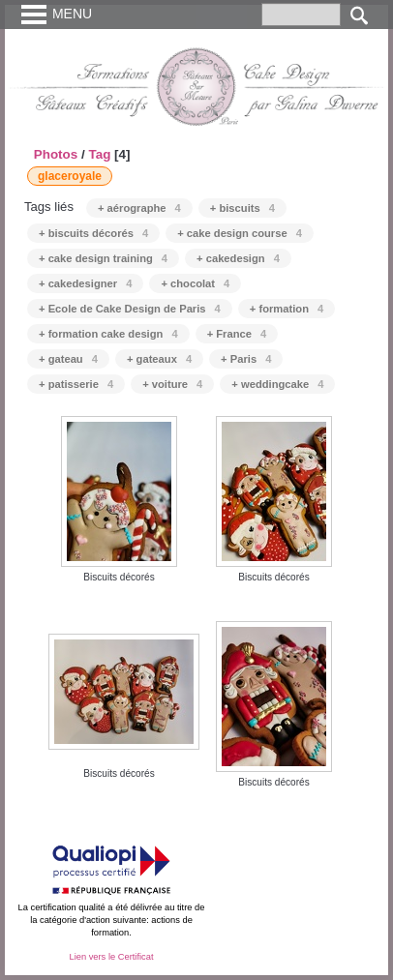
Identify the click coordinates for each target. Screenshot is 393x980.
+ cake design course (240, 233)
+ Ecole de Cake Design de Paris (130, 309)
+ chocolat (195, 283)
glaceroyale (70, 176)
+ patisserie (76, 384)
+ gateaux (159, 359)
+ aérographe (139, 208)
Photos (56, 154)
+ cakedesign (238, 258)
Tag (99, 154)
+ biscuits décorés (93, 233)
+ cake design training (103, 258)
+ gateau (68, 359)
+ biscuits (242, 208)
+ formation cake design (108, 334)
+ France (237, 334)
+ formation (287, 309)
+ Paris (246, 359)
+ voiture (172, 384)
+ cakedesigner (85, 283)
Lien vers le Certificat (111, 957)
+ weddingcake (277, 384)
